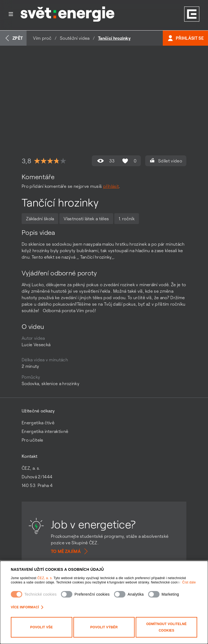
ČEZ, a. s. (45, 578)
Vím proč (42, 38)
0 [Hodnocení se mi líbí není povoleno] (129, 161)
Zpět (13, 38)
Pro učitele (32, 440)
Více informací (27, 607)
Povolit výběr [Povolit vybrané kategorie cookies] (104, 627)
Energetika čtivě (38, 423)
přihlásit (111, 186)
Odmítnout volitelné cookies (166, 627)
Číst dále (189, 582)
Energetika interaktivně (45, 431)
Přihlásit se (185, 38)
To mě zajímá (70, 551)
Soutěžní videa (75, 38)
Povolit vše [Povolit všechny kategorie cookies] (42, 627)
